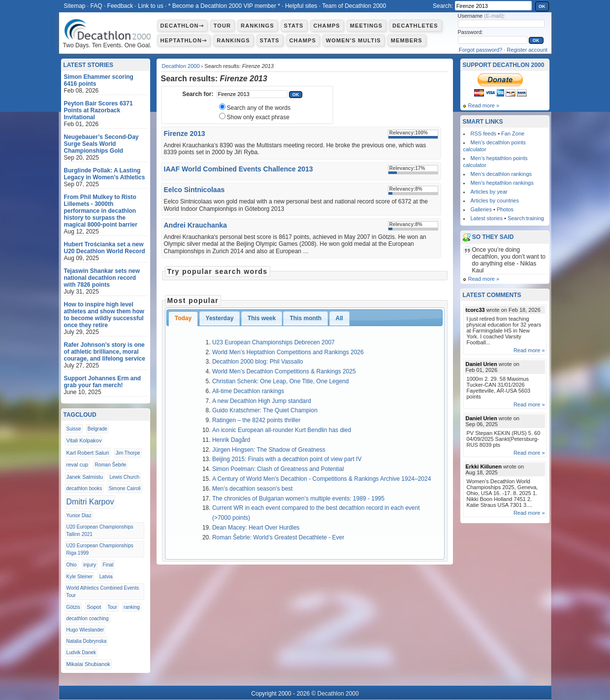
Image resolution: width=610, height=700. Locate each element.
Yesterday (220, 318)
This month (305, 318)
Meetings (366, 26)
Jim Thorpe (128, 453)
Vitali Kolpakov (84, 440)
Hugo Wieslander (85, 630)
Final (108, 565)
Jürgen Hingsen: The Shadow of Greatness (269, 450)
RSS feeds (484, 133)
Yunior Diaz (79, 516)
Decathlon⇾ (182, 26)
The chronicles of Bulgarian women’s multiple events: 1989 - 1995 (298, 499)
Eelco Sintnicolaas (194, 190)
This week (262, 318)
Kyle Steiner (80, 577)
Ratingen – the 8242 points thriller (256, 420)
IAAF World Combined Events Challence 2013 (239, 169)
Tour (222, 26)
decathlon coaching (88, 618)
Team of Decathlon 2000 (354, 6)
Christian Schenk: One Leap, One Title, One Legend (281, 381)
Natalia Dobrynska (87, 641)
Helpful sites (301, 6)
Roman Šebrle (110, 465)
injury (90, 565)
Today (183, 318)
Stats (294, 26)
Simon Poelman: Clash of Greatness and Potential (278, 469)
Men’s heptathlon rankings (502, 183)
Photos (505, 209)
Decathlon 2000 (181, 66)
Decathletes (415, 26)
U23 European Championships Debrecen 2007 (273, 342)
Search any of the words (259, 108)
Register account (527, 50)
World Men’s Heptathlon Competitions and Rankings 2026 (288, 352)
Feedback (120, 6)
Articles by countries (495, 200)
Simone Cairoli (125, 488)
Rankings (257, 26)
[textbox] (252, 94)
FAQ (96, 6)
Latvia (106, 577)
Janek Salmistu (85, 477)
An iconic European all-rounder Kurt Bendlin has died (282, 430)
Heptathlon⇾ (184, 40)
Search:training (526, 218)
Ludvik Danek (81, 652)
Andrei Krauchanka (195, 225)
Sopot (94, 607)
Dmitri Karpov (90, 502)
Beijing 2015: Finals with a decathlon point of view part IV (287, 459)
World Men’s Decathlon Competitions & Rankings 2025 (284, 371)
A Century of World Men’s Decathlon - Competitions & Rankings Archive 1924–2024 (321, 479)
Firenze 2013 (185, 133)
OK (542, 6)
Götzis (73, 607)
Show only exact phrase (258, 117)
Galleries (481, 209)
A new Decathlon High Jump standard (262, 401)
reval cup (78, 465)
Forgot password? (481, 50)
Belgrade (97, 429)
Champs (327, 26)
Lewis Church (124, 477)
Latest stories (487, 218)
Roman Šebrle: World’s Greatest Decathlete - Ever (278, 537)
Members (407, 40)
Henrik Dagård (231, 440)
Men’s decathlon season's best (253, 489)
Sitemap (75, 6)
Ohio (72, 565)
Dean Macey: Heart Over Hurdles (256, 528)
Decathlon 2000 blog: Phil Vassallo (258, 362)
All (339, 318)
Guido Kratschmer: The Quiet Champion (265, 410)
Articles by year (489, 192)
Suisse (74, 429)
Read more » (484, 105)
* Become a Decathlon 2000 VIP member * (224, 6)
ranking (132, 607)
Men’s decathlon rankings (501, 174)
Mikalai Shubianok (88, 664)
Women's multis (353, 40)
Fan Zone (513, 133)
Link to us (150, 6)
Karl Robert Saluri (88, 453)
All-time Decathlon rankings (248, 391)
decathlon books (84, 488)
